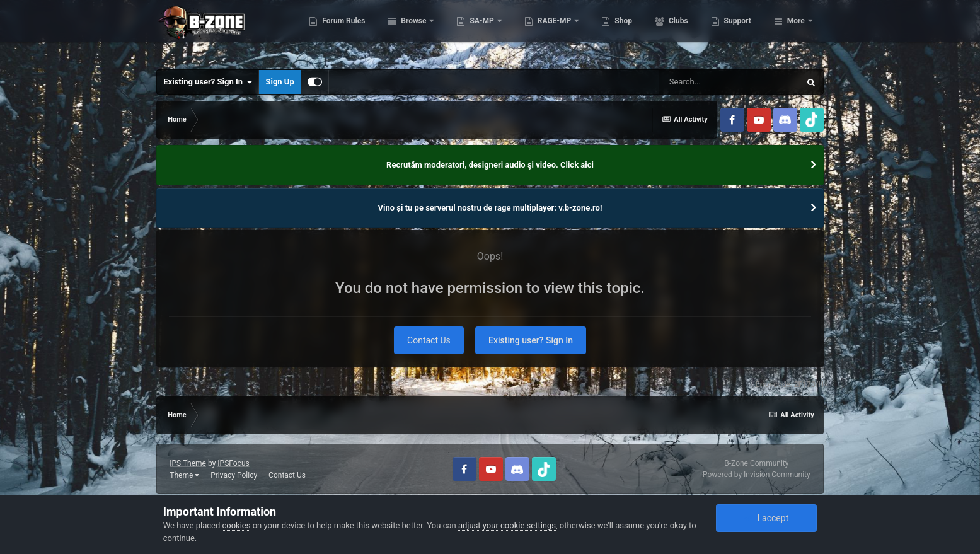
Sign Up (280, 82)
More (796, 32)
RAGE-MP (618, 32)
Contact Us (429, 340)
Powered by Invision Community (757, 475)
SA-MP (545, 32)
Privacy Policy (234, 475)
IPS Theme (188, 463)
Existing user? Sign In (208, 82)
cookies (236, 525)
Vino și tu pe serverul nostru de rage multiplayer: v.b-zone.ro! (490, 208)
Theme (184, 475)
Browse (476, 32)
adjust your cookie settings (507, 525)
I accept (766, 518)
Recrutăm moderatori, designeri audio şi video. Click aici (490, 165)
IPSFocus (233, 463)
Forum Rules (406, 32)
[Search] (729, 82)
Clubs (741, 32)
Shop (685, 32)
